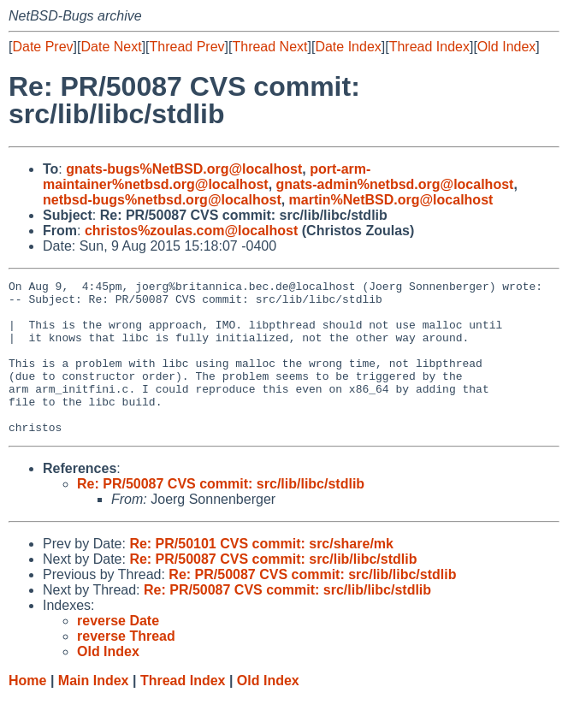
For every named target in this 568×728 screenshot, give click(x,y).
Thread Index (429, 47)
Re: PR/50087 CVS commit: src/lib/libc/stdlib (221, 515)
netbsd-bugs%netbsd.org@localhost (162, 200)
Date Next (111, 47)
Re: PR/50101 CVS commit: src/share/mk (261, 574)
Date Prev (42, 47)
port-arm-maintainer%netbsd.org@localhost (207, 177)
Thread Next (269, 47)
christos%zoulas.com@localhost (191, 231)
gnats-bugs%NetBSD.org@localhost (184, 169)
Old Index (506, 47)
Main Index (94, 711)
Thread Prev (187, 47)
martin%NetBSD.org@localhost (391, 200)
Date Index (348, 47)
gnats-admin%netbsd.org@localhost (395, 184)
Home (27, 711)
